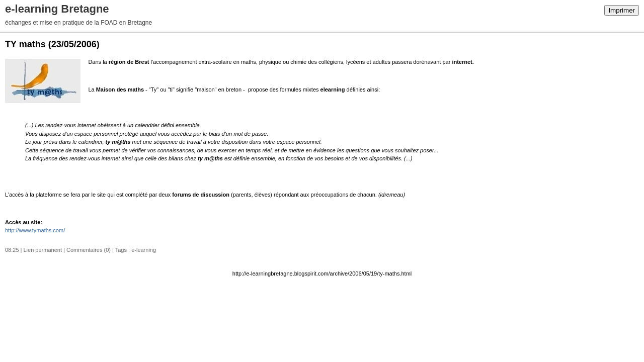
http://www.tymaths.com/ (35, 230)
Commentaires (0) (89, 250)
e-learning (144, 250)
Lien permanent (43, 250)
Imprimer (622, 10)
